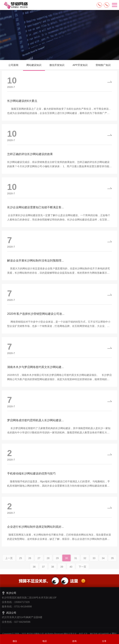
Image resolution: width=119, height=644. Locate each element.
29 (57, 561)
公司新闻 (13, 65)
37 (43, 570)
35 (112, 561)
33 (94, 561)
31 (76, 561)
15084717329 (99, 5)
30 (67, 561)
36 (34, 570)
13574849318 (107, 5)
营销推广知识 (103, 65)
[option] (59, 35)
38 (53, 570)
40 (71, 570)
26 (30, 561)
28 (48, 561)
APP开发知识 (80, 65)
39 (62, 570)
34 (103, 561)
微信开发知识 (57, 65)
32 (85, 561)
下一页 (82, 570)
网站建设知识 (34, 65)
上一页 (9, 561)
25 (21, 561)
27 (39, 561)
